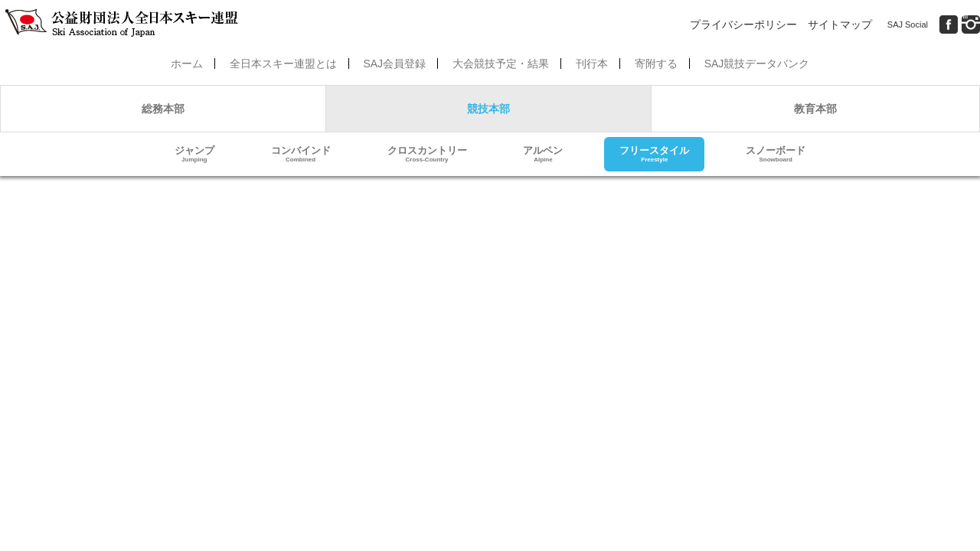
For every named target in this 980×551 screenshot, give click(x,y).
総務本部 (163, 109)
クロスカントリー (427, 154)
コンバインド (301, 154)
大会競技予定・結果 (501, 64)
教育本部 (815, 109)
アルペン (543, 154)
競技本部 (488, 109)
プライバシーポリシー (743, 24)
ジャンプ (194, 154)
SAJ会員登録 (394, 64)
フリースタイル (654, 154)
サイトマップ (840, 24)
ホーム (187, 64)
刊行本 (592, 64)
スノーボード (776, 154)
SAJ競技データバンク (757, 64)
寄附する (656, 64)
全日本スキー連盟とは (283, 64)
